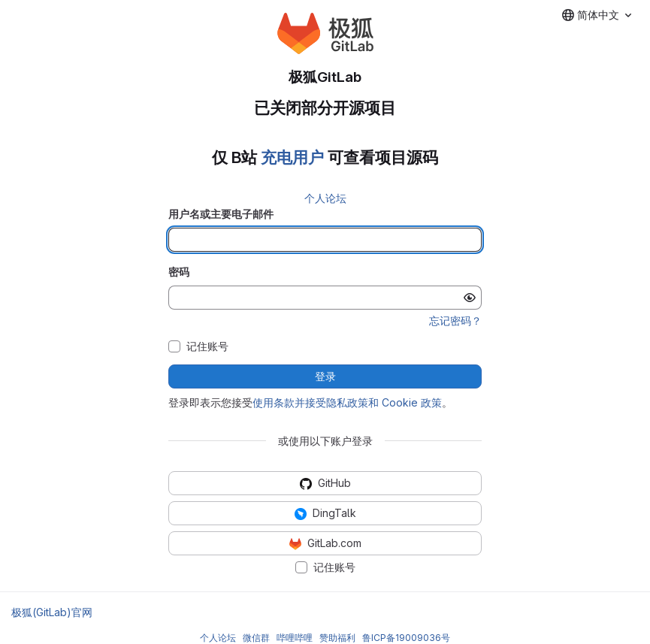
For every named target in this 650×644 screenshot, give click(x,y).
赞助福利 (337, 638)
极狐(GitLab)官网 (52, 612)
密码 (179, 272)
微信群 (256, 638)
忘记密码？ (455, 320)
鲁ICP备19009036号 (406, 638)
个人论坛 (325, 198)
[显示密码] (470, 298)
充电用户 (292, 157)
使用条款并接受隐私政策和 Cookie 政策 (347, 402)
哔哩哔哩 (295, 638)
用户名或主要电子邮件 (221, 214)
